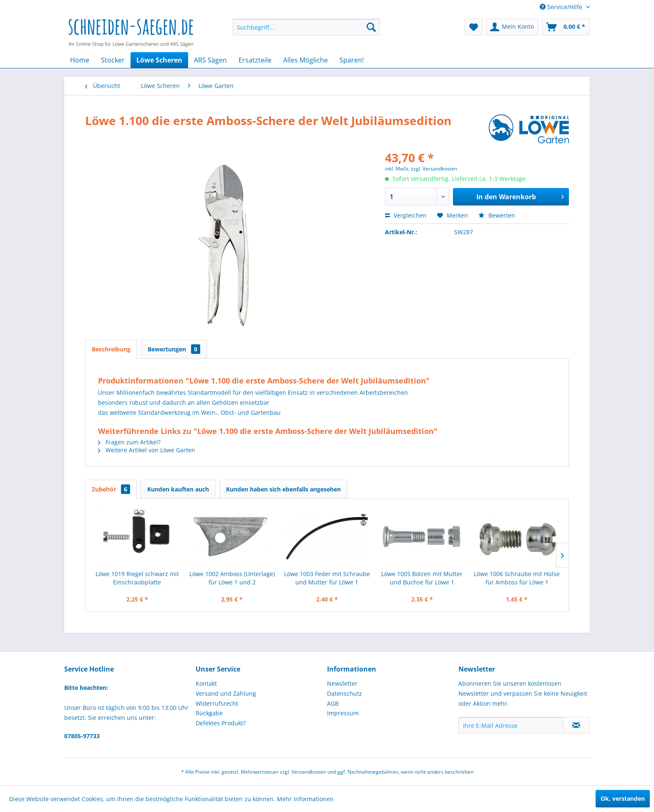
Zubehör (111, 489)
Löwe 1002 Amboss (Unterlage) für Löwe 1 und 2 (232, 578)
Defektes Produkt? (221, 723)
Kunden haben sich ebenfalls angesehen (283, 489)
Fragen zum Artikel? (129, 442)
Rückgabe (209, 713)
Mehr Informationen (305, 799)
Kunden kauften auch (178, 489)
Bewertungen (174, 349)
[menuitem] (306, 27)
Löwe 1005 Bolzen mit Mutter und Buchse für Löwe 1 (422, 578)
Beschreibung (111, 349)
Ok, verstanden (623, 798)
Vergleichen (406, 215)
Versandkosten (309, 772)
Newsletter (342, 683)
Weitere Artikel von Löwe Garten (147, 450)
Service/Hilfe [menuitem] (562, 7)
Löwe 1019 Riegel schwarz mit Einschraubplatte (137, 578)
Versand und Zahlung (226, 693)
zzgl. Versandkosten (434, 169)
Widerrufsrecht (217, 703)
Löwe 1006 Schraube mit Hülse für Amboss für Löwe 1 (517, 578)
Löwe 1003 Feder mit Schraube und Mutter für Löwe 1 (327, 578)
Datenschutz (345, 693)
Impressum (343, 713)
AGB (333, 703)
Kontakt (206, 683)
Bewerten (497, 215)
